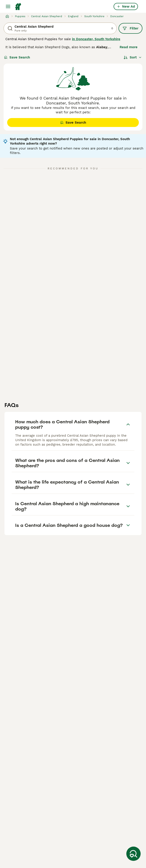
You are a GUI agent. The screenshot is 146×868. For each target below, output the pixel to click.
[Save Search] (133, 854)
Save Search (17, 57)
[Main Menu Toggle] (8, 6)
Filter (130, 28)
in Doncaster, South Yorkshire (96, 39)
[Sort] (133, 57)
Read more (129, 47)
